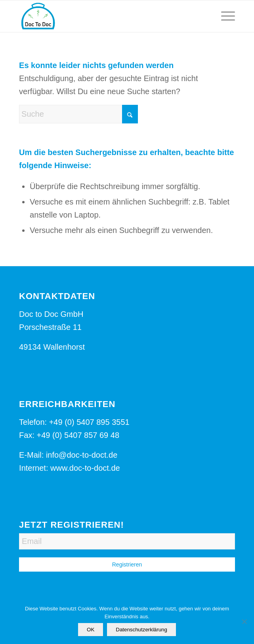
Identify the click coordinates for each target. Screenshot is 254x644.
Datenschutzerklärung (141, 630)
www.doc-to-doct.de (85, 468)
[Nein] (244, 621)
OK (91, 630)
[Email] (127, 541)
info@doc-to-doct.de (82, 455)
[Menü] (224, 16)
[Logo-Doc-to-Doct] (105, 16)
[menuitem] (224, 16)
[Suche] (78, 114)
